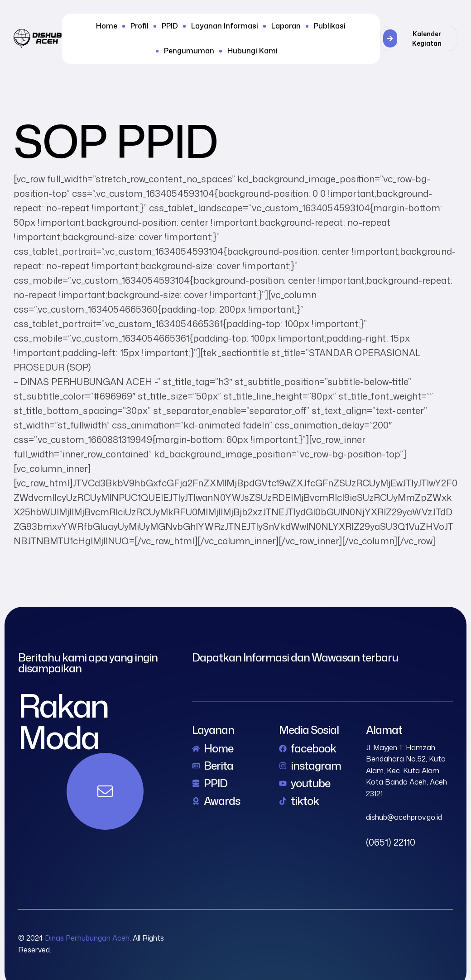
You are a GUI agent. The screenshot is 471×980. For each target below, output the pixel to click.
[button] (419, 38)
